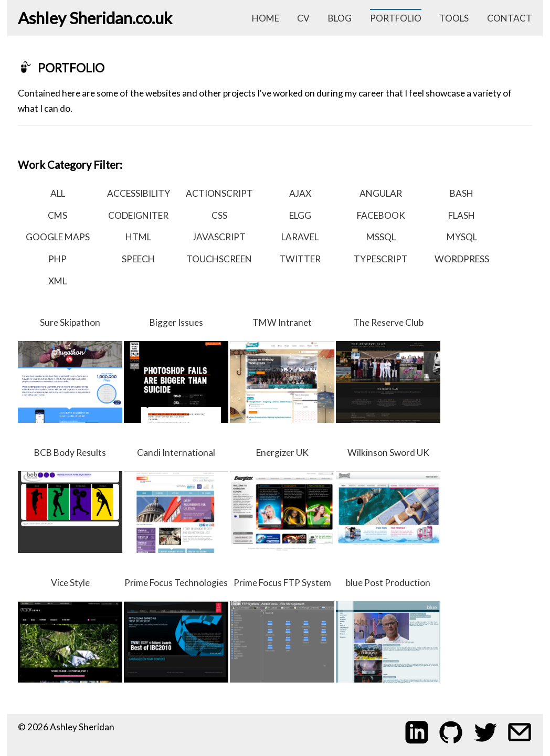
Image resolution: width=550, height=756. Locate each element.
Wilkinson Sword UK (388, 500)
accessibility (139, 193)
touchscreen (219, 259)
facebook (381, 215)
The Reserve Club (388, 370)
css (219, 215)
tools (454, 18)
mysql (462, 237)
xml (57, 281)
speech (138, 259)
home (266, 18)
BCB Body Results (70, 500)
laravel (300, 237)
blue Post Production (388, 630)
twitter (300, 259)
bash (462, 193)
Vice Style (70, 630)
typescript (381, 259)
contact (510, 18)
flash (462, 215)
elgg (300, 215)
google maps (58, 237)
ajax (300, 193)
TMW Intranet (282, 370)
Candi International (176, 500)
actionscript (219, 193)
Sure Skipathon (70, 370)
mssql (381, 237)
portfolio (396, 18)
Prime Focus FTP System (282, 630)
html (138, 237)
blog (340, 18)
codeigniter (138, 215)
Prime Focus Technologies (176, 630)
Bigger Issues (176, 370)
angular (381, 193)
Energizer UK (282, 500)
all (58, 193)
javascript (219, 237)
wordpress (462, 259)
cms (57, 215)
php (57, 259)
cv (303, 18)
